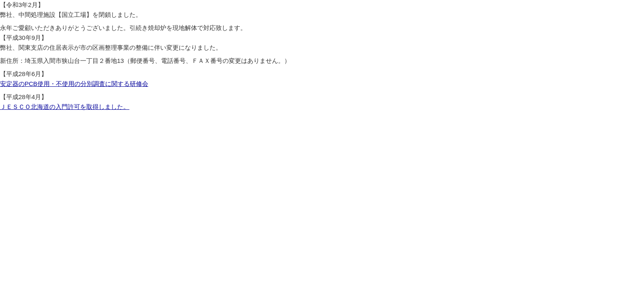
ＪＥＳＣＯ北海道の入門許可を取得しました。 (65, 107)
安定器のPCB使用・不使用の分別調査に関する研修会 (74, 84)
